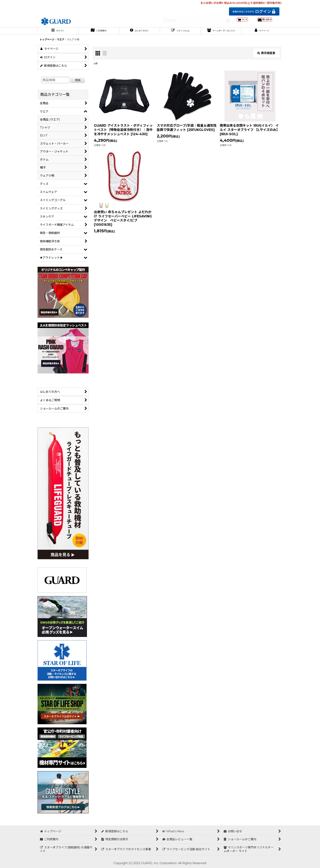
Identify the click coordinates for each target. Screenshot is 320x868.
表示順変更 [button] (266, 57)
